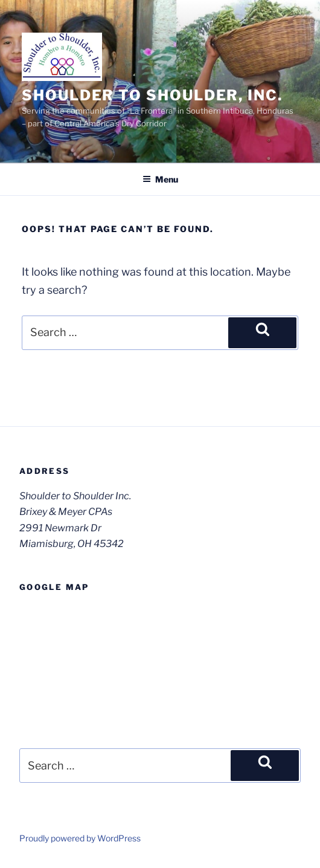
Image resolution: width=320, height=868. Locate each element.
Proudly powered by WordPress (80, 838)
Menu (160, 179)
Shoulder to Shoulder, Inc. (152, 95)
